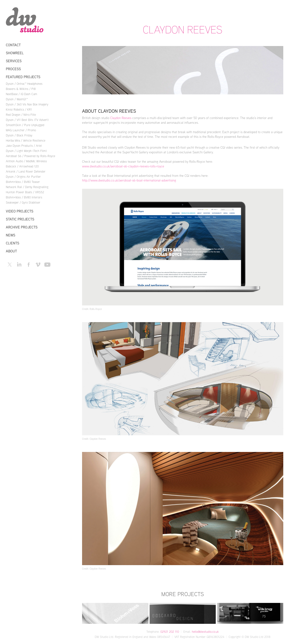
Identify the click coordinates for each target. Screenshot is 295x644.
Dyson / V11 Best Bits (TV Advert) (27, 120)
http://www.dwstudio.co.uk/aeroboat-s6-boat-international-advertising (129, 180)
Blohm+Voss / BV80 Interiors (24, 197)
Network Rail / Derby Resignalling (27, 187)
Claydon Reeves (121, 118)
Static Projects (20, 219)
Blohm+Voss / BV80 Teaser (23, 182)
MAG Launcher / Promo (21, 130)
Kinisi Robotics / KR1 (19, 109)
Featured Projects (23, 77)
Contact (13, 45)
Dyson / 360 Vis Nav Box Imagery (27, 104)
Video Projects (20, 211)
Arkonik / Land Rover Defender (26, 171)
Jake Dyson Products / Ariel (24, 146)
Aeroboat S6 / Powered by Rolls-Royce (30, 156)
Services (14, 61)
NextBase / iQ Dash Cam (21, 94)
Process (13, 69)
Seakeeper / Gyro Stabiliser (23, 202)
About (11, 251)
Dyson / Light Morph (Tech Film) (26, 151)
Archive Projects (22, 227)
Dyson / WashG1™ (17, 99)
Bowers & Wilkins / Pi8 (21, 89)
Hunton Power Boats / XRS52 (25, 192)
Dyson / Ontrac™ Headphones (24, 84)
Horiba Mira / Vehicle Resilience (26, 140)
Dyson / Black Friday (19, 135)
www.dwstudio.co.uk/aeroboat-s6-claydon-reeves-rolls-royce (123, 166)
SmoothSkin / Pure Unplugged (25, 125)
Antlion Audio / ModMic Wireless (26, 161)
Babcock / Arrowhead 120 (22, 166)
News (11, 235)
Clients (13, 243)
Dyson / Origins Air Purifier (23, 177)
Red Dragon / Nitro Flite (21, 115)
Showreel (15, 53)
